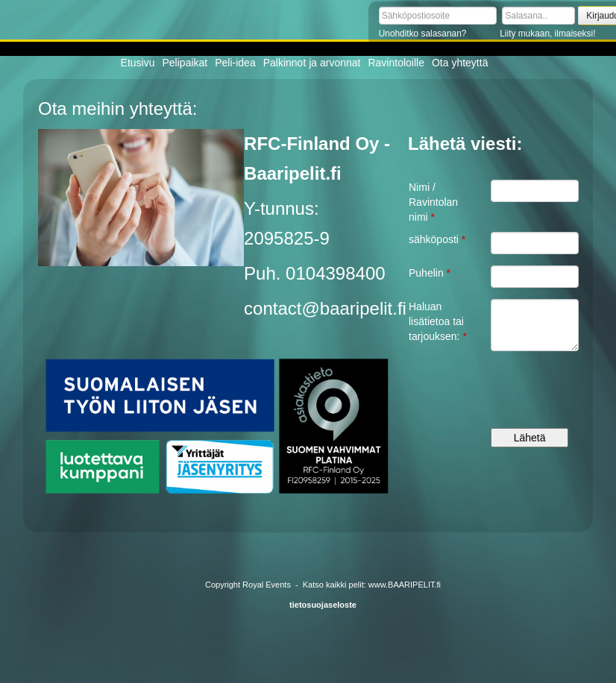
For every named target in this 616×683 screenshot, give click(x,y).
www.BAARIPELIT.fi (405, 585)
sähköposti (437, 239)
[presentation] (534, 395)
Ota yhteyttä (460, 63)
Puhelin (430, 273)
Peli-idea (235, 63)
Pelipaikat (185, 63)
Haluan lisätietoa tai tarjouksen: (438, 321)
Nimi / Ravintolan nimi (433, 202)
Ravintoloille (396, 63)
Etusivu (138, 63)
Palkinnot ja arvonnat (312, 63)
